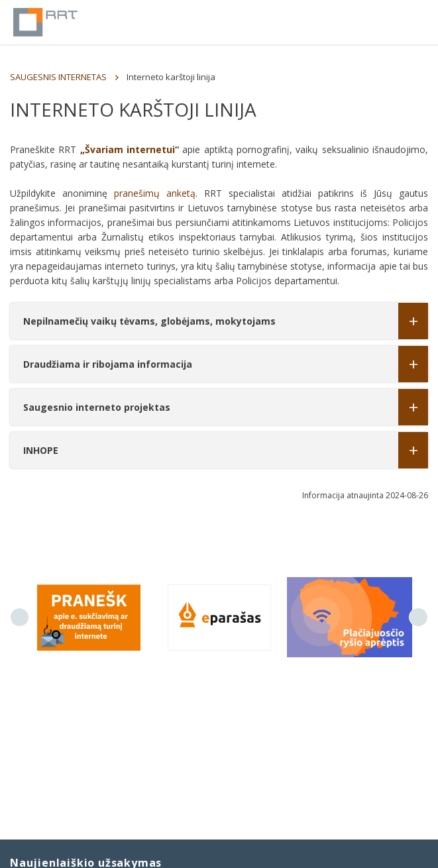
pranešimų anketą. (156, 193)
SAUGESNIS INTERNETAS (58, 77)
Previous (20, 617)
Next (418, 617)
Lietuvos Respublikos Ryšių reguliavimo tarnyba (45, 22)
